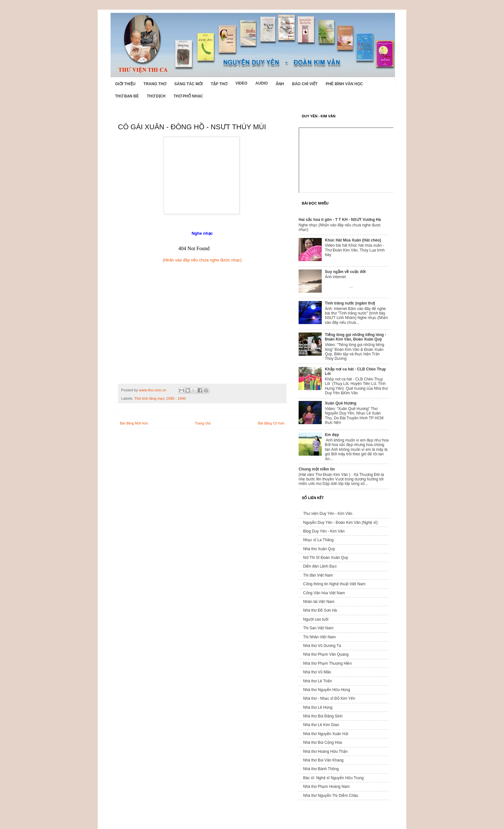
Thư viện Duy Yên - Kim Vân (328, 514)
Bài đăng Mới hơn (134, 423)
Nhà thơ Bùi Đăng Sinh (323, 716)
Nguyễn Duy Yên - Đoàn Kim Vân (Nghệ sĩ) (340, 523)
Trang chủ (203, 423)
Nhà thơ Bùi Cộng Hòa (323, 742)
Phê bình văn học (344, 84)
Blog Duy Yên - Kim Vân (324, 531)
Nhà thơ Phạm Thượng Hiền (327, 663)
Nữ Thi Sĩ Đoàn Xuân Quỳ (326, 558)
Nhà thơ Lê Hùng (318, 707)
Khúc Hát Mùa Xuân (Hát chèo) (353, 240)
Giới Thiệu (125, 84)
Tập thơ (219, 84)
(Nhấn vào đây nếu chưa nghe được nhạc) (202, 260)
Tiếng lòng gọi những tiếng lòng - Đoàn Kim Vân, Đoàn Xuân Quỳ (356, 337)
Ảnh (280, 84)
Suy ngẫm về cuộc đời (345, 272)
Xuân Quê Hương (341, 403)
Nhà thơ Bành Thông (321, 769)
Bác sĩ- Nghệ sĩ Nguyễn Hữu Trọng (333, 778)
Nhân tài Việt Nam (319, 602)
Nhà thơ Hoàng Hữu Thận (325, 752)
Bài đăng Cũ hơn (271, 423)
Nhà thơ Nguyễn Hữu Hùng (327, 690)
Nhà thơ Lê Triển (317, 681)
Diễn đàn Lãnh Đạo (320, 566)
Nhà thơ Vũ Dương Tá (322, 646)
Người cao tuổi (316, 619)
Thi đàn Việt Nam (318, 575)
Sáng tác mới (188, 84)
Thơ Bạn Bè (127, 96)
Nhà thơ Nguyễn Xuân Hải (326, 734)
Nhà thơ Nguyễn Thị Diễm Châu (331, 796)
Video (241, 83)
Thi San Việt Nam (318, 628)
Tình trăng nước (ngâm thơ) (350, 303)
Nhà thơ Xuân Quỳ (319, 549)
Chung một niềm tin (317, 469)
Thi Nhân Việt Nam (319, 637)
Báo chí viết (305, 84)
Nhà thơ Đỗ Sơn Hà (320, 610)
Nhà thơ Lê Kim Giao (321, 725)
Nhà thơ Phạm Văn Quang (326, 654)
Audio (261, 83)
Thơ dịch (156, 96)
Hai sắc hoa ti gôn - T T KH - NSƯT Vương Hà (340, 220)
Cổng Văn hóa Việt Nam (324, 593)
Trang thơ (155, 84)
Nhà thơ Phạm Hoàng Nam (326, 787)
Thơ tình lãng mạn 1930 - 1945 (160, 398)
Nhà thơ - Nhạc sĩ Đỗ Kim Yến (329, 698)
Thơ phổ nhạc (188, 96)
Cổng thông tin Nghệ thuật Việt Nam (334, 584)
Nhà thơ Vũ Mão (317, 672)
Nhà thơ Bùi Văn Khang (323, 760)
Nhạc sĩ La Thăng (318, 540)
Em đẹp (332, 435)
